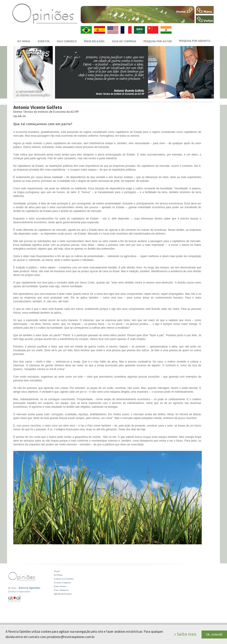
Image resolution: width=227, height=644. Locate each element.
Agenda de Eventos (63, 594)
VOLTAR (205, 19)
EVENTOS (44, 41)
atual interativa (14, 599)
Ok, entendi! (214, 634)
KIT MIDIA (24, 41)
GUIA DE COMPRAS (124, 41)
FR (126, 30)
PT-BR (86, 30)
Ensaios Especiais (63, 583)
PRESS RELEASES (94, 41)
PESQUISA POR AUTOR (158, 41)
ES (100, 30)
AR (139, 30)
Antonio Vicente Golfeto (38, 107)
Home (57, 571)
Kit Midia (58, 575)
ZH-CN (153, 30)
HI (166, 30)
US (113, 30)
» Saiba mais (185, 634)
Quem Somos (60, 586)
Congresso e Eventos (64, 579)
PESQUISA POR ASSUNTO (195, 41)
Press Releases (61, 590)
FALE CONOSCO (67, 41)
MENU (205, 10)
